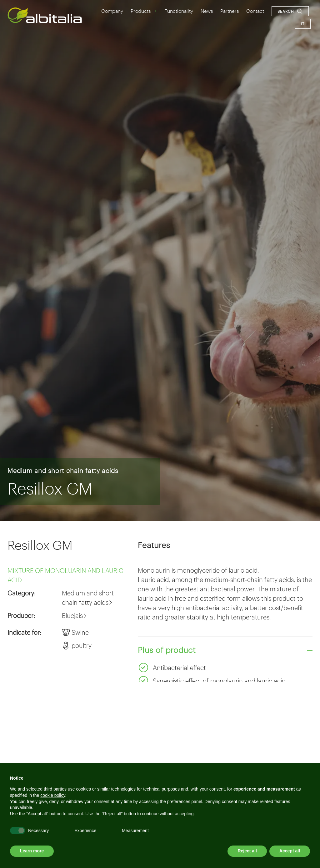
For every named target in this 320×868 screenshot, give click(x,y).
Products (141, 11)
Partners (230, 11)
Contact (255, 11)
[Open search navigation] (290, 11)
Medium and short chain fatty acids (63, 471)
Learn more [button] (32, 851)
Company (112, 11)
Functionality (179, 11)
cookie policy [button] (53, 795)
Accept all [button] (290, 851)
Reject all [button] (247, 851)
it (303, 24)
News (207, 11)
